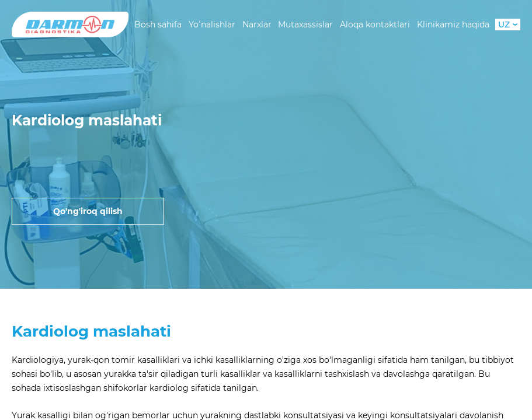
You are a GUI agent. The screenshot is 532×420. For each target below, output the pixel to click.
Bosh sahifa (158, 24)
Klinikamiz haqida (453, 24)
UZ (508, 24)
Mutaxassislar (305, 24)
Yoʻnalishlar (212, 24)
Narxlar (257, 24)
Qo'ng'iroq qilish (88, 211)
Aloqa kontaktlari (375, 24)
